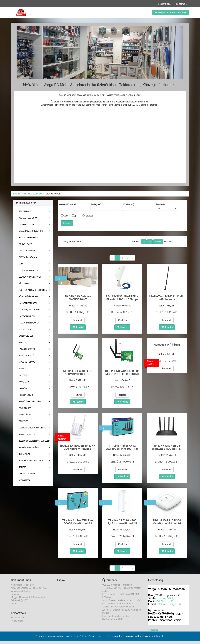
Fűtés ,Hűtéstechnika (30, 297)
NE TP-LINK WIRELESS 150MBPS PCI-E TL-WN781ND (78, 374)
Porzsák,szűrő (26, 395)
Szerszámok (25, 415)
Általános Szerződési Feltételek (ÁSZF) (30, 588)
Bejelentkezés (165, 4)
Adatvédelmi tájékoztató (23, 585)
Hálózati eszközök (33, 194)
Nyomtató (24, 382)
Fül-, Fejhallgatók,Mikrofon (33, 290)
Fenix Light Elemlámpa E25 (115, 616)
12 (144, 242)
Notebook (24, 375)
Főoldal (17, 194)
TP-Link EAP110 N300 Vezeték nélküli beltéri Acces (167, 523)
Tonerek (23, 467)
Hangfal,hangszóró (29, 310)
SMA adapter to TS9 (112, 619)
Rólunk (14, 604)
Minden (158, 242)
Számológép (25, 408)
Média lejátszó (26, 356)
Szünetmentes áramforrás (32, 428)
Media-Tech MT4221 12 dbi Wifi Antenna (167, 298)
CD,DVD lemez (25, 244)
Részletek (78, 320)
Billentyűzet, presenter (31, 231)
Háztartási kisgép (28, 316)
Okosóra (23, 388)
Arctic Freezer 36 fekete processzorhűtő (122, 600)
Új (74, 216)
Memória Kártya (27, 362)
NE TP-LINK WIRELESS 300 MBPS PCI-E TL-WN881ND (122, 373)
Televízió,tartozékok (29, 448)
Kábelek (23, 343)
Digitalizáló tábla (28, 257)
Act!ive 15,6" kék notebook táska (118, 607)
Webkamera (25, 480)
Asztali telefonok (28, 218)
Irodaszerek (25, 329)
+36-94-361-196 (167, 598)
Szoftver (23, 421)
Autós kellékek (26, 224)
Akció (65, 216)
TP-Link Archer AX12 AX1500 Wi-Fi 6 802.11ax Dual (122, 449)
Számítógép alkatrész (30, 402)
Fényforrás (25, 283)
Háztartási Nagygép (29, 323)
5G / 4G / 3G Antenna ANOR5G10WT (78, 298)
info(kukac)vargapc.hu (170, 604)
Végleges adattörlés (21, 591)
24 (150, 242)
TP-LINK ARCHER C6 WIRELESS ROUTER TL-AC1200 (167, 449)
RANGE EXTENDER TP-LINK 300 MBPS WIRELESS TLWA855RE (78, 449)
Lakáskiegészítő (27, 349)
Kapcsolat (153, 630)
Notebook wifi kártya (167, 345)
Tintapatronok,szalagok (31, 461)
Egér (21, 264)
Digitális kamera (27, 251)
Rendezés (160, 204)
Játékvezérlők (26, 336)
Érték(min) (96, 204)
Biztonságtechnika (28, 238)
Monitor (23, 369)
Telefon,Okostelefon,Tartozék (34, 441)
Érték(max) (129, 204)
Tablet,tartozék (27, 434)
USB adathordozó (28, 474)
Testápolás (25, 454)
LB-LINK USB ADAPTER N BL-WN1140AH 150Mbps (122, 298)
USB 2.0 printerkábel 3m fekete (117, 585)
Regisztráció (181, 4)
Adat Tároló (25, 211)
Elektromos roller (28, 270)
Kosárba (78, 327)
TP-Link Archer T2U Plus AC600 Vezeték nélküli (78, 522)
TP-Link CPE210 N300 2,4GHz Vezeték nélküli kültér (122, 523)
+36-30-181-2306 (165, 601)
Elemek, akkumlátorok (30, 277)
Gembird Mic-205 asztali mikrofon (119, 604)
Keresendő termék (68, 204)
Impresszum (17, 594)
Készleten (88, 216)
